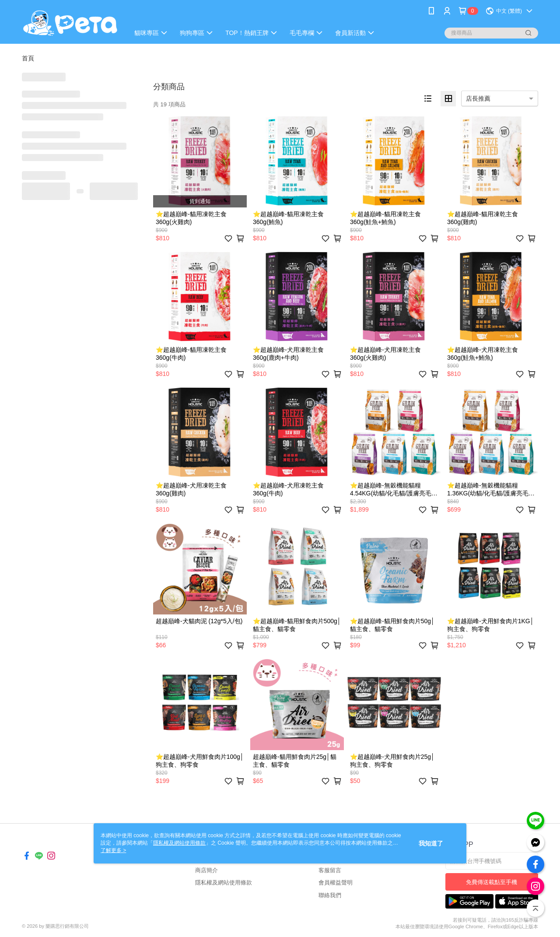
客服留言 (330, 870)
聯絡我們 (330, 895)
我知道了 (431, 843)
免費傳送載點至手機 (492, 882)
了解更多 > (113, 850)
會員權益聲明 (336, 883)
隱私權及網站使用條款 (224, 883)
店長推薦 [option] (478, 98)
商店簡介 (206, 870)
